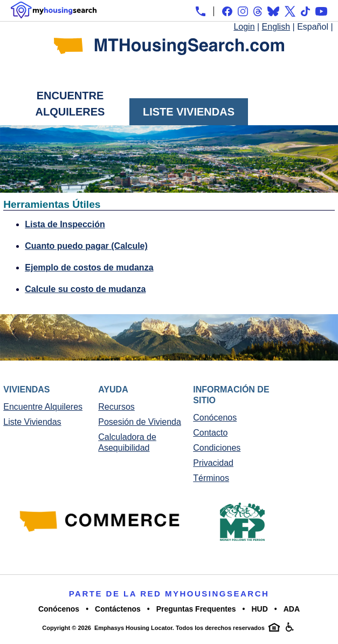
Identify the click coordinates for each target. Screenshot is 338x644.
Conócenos (215, 418)
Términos (211, 478)
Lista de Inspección (65, 224)
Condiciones (217, 448)
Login (244, 27)
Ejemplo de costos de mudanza (89, 267)
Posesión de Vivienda (140, 422)
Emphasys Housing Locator (133, 628)
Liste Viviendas (189, 112)
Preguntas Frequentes (196, 609)
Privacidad (213, 463)
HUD (259, 609)
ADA (292, 609)
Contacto (210, 433)
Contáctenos (118, 609)
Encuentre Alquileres (70, 104)
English (276, 27)
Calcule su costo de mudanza (85, 289)
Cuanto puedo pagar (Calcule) (86, 246)
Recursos (116, 407)
